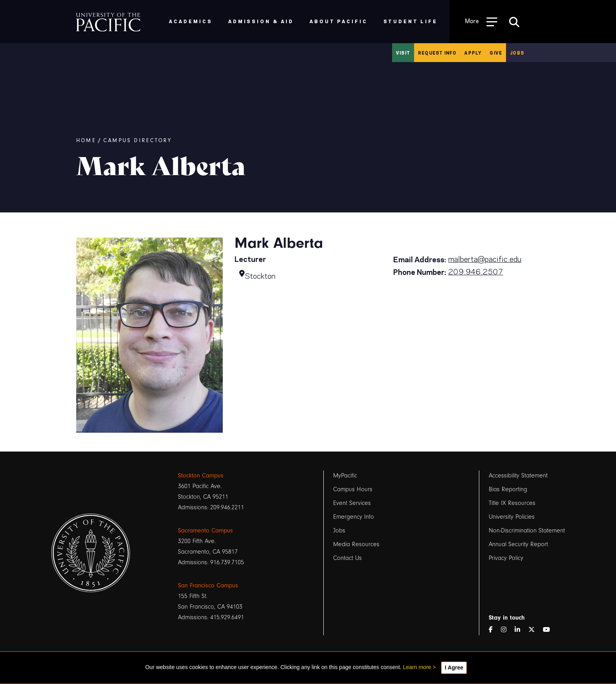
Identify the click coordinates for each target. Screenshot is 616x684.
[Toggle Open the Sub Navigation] (481, 21)
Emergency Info (354, 517)
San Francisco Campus (208, 585)
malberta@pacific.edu (485, 258)
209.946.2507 (476, 271)
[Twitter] (535, 630)
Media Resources (356, 544)
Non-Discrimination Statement (527, 530)
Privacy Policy (506, 558)
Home (86, 141)
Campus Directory (137, 141)
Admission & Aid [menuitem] (261, 21)
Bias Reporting (508, 489)
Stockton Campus (201, 476)
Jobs (517, 53)
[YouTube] (550, 630)
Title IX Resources (512, 503)
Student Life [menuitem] (411, 21)
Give (496, 53)
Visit (403, 53)
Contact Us (347, 558)
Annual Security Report (518, 544)
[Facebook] (494, 630)
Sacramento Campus (205, 530)
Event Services (352, 503)
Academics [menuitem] (191, 21)
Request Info (437, 53)
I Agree (454, 668)
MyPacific (345, 476)
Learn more (417, 667)
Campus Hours (353, 489)
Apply (473, 53)
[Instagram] (507, 630)
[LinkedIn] (521, 630)
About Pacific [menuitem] (338, 21)
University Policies (512, 517)
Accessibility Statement (518, 476)
